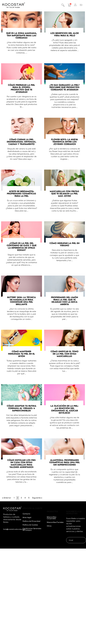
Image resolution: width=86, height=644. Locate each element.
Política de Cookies (30, 525)
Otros (49, 526)
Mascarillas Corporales (52, 518)
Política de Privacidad (31, 521)
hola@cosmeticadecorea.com (14, 529)
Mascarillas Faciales (55, 522)
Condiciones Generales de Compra (32, 529)
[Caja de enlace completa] (22, 36)
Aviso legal (27, 517)
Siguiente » (37, 498)
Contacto (26, 514)
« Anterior (7, 498)
